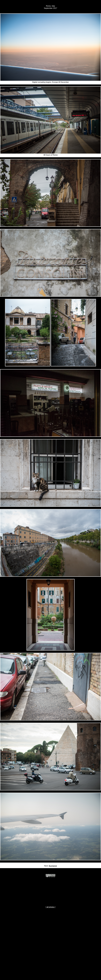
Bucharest (53, 866)
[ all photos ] (50, 907)
